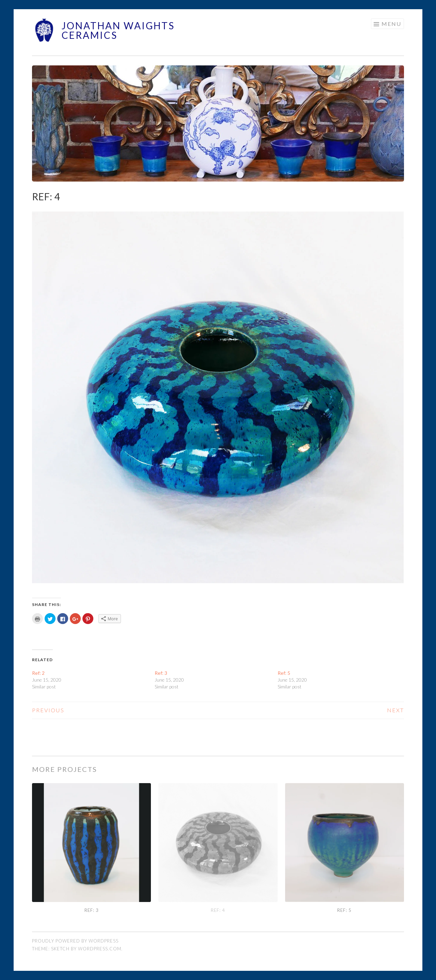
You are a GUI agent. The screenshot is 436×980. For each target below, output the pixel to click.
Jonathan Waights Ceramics (118, 30)
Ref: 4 (218, 910)
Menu (391, 24)
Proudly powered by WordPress (75, 941)
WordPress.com (100, 949)
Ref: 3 (161, 673)
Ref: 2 (38, 673)
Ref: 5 (284, 673)
